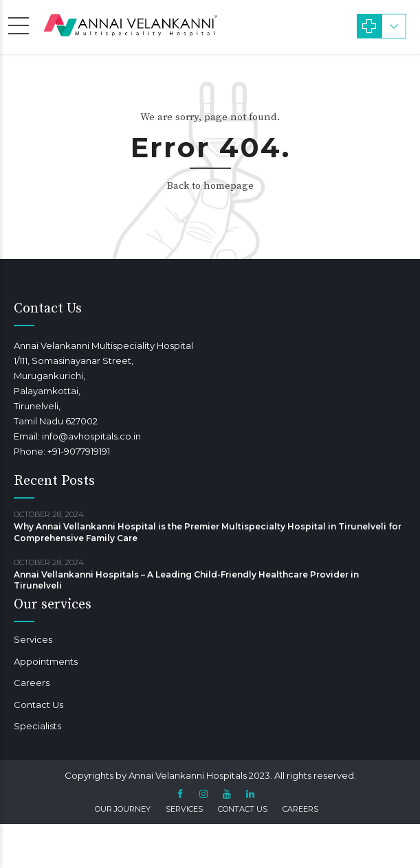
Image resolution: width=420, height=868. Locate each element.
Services (33, 639)
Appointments (46, 661)
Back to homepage (210, 186)
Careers (32, 683)
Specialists (37, 726)
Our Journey (123, 809)
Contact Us (38, 705)
